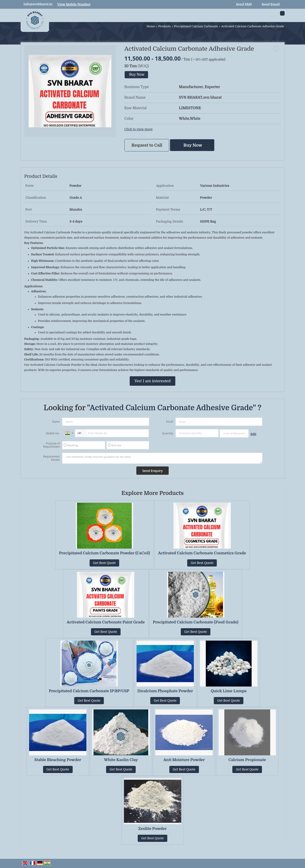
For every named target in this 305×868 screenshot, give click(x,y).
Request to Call (147, 145)
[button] (74, 4)
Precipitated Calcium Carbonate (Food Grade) (196, 622)
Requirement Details (51, 458)
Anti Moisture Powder (184, 760)
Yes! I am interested (152, 381)
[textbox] (234, 433)
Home (151, 26)
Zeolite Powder (153, 829)
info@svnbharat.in (38, 4)
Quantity (168, 433)
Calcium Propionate (247, 760)
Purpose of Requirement (51, 445)
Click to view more (139, 129)
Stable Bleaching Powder (58, 760)
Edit (253, 434)
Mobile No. (53, 433)
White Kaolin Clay (121, 760)
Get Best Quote (104, 563)
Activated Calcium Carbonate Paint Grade (106, 622)
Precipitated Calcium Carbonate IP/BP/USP (89, 691)
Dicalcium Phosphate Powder (165, 691)
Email (170, 422)
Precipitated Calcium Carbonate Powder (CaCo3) (104, 553)
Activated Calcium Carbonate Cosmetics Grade (202, 553)
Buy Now (137, 75)
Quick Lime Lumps (229, 691)
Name (56, 422)
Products (165, 26)
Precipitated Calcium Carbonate (196, 26)
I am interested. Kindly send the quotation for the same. (162, 458)
